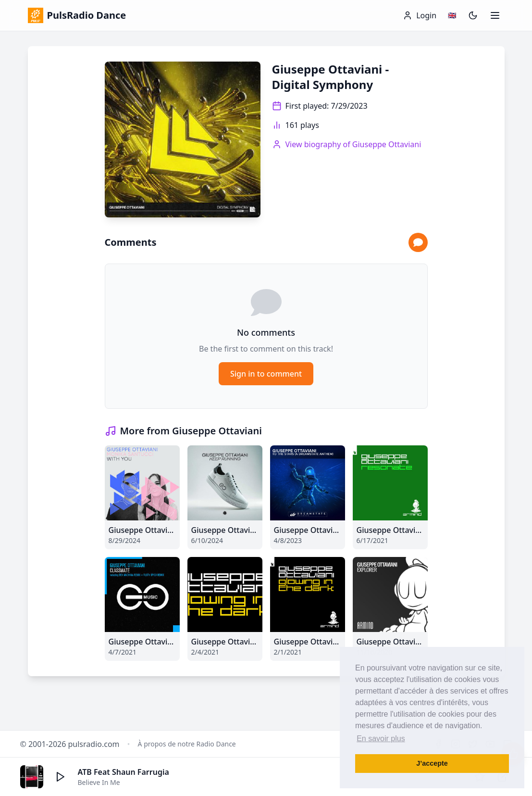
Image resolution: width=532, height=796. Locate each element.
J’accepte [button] (432, 763)
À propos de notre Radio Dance (187, 744)
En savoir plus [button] (381, 739)
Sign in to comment (266, 374)
